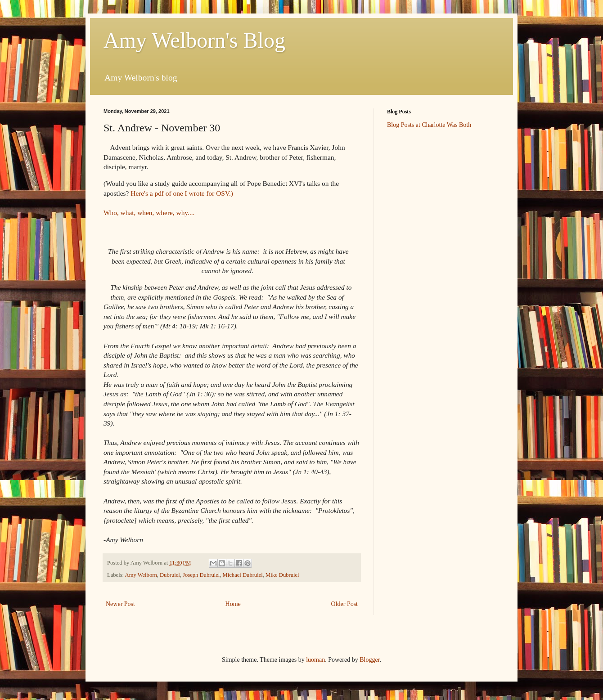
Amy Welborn (141, 575)
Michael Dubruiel (243, 575)
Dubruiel (170, 575)
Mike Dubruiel (282, 575)
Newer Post (120, 604)
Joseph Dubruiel (201, 575)
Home (233, 604)
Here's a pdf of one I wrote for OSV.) (181, 193)
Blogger (369, 660)
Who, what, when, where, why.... (149, 213)
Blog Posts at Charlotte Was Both (429, 125)
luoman (315, 660)
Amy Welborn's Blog (194, 40)
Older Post (345, 604)
